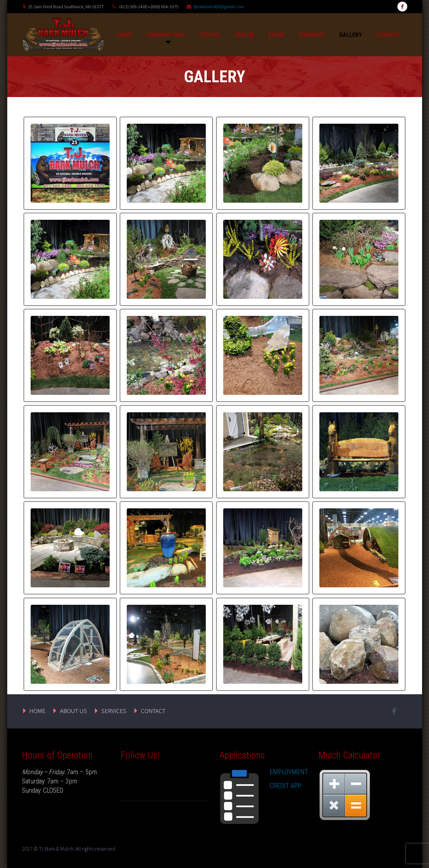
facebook (402, 7)
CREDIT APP (285, 786)
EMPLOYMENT (289, 772)
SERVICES (114, 711)
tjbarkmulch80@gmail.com (219, 7)
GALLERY (350, 35)
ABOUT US (73, 711)
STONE (276, 35)
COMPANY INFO (166, 35)
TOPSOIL (210, 35)
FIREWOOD (312, 35)
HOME (125, 35)
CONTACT (389, 35)
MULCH (244, 35)
